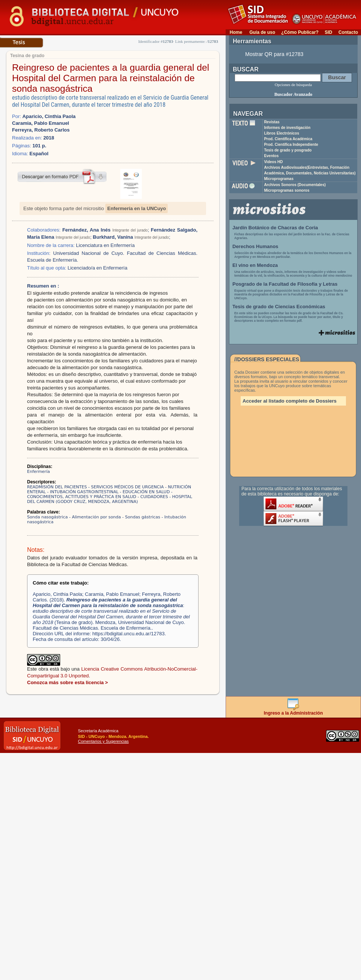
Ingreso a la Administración (294, 711)
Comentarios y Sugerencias (103, 741)
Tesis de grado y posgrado (288, 150)
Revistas (272, 122)
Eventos (271, 156)
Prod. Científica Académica (288, 139)
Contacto (348, 32)
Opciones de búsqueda (294, 85)
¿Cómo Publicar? (300, 32)
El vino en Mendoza (255, 265)
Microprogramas (279, 179)
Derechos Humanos (255, 246)
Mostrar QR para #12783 (274, 54)
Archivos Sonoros (295, 185)
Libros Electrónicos (281, 133)
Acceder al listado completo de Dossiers (290, 401)
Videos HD (273, 162)
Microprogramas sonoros (287, 190)
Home (236, 32)
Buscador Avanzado (293, 94)
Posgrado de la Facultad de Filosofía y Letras (285, 284)
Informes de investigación (287, 128)
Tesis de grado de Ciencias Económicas (279, 307)
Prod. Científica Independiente (291, 145)
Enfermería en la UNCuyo (137, 208)
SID (328, 32)
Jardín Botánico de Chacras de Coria (275, 228)
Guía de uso (262, 32)
